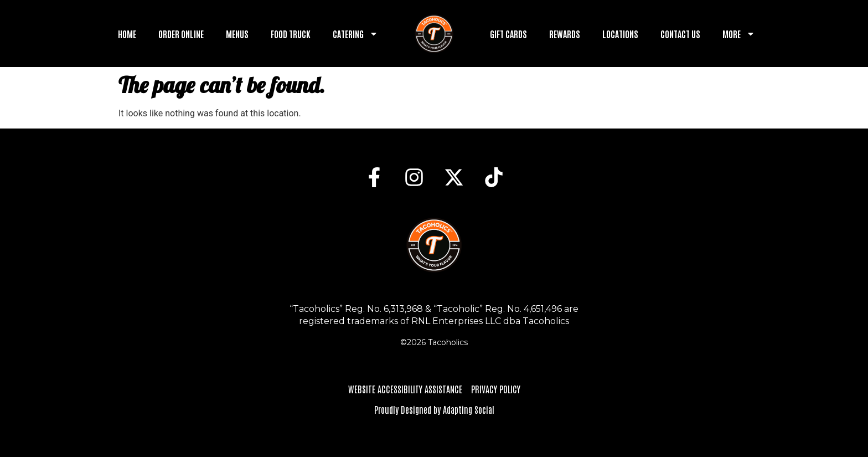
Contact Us (680, 34)
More (739, 34)
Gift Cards (508, 34)
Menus (237, 34)
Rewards (565, 34)
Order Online (181, 34)
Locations (620, 34)
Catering (355, 34)
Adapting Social (469, 409)
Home (127, 34)
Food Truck (291, 34)
